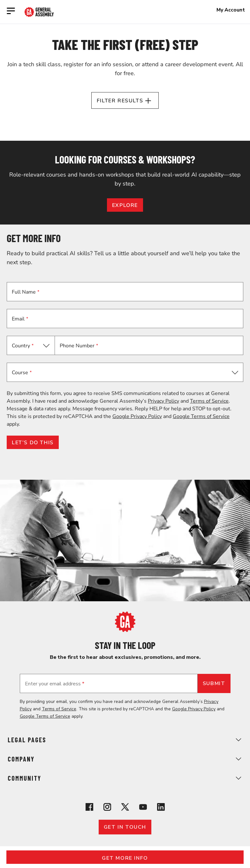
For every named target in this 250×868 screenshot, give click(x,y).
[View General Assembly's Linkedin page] (161, 808)
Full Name (26, 292)
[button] (125, 372)
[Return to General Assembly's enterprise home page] (39, 12)
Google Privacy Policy (137, 416)
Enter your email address (55, 684)
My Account (231, 10)
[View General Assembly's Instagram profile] (107, 808)
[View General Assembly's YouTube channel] (143, 808)
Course (22, 373)
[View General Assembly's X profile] (125, 808)
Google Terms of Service (201, 416)
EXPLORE (125, 205)
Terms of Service (209, 401)
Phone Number (79, 346)
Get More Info (125, 858)
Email (20, 319)
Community (125, 778)
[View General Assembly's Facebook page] (89, 808)
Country (23, 346)
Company (125, 759)
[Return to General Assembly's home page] (125, 630)
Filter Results (125, 101)
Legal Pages (125, 740)
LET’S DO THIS (33, 443)
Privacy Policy (163, 401)
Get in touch (125, 827)
